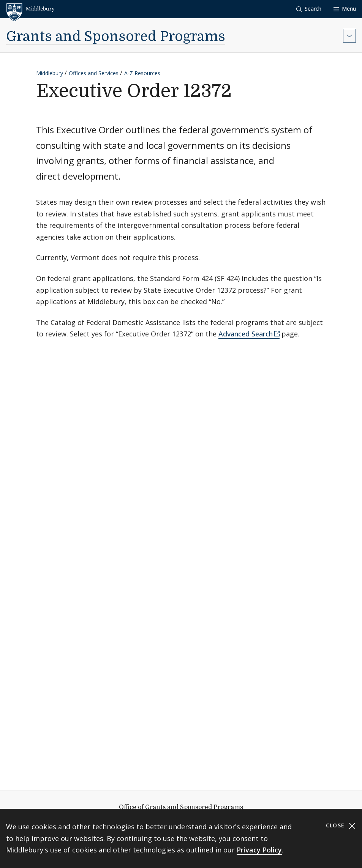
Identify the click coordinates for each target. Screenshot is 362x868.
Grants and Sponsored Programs (116, 37)
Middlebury (50, 73)
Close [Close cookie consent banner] (341, 826)
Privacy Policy (259, 850)
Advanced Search (246, 334)
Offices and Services (94, 73)
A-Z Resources (142, 73)
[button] (309, 9)
